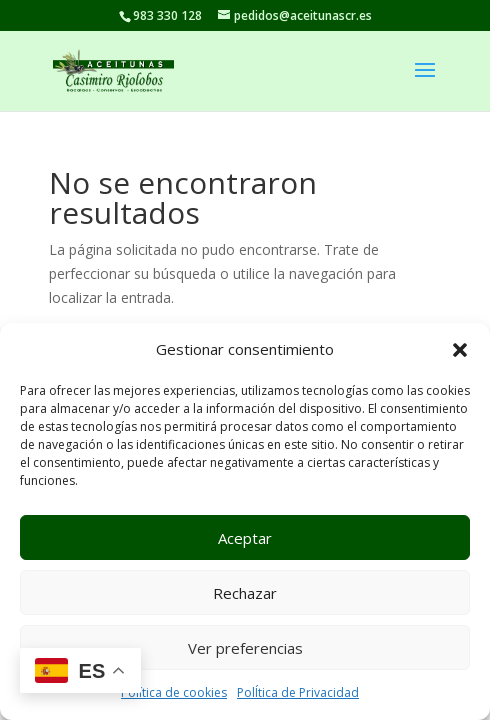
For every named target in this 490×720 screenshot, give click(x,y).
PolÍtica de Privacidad (298, 692)
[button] (460, 350)
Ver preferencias (245, 648)
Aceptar (245, 538)
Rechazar (245, 593)
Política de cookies (174, 692)
